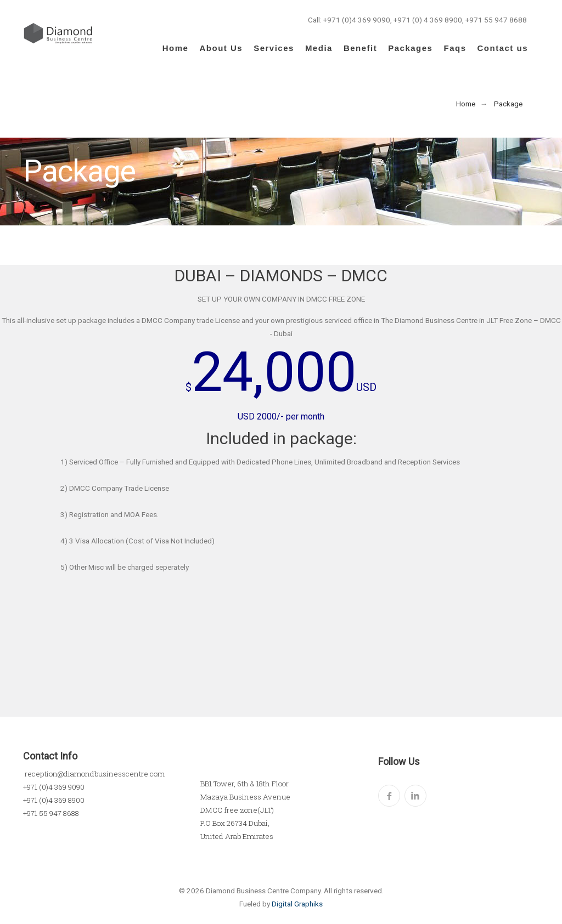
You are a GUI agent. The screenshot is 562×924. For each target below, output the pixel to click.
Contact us (502, 48)
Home (176, 48)
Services (274, 48)
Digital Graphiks (297, 904)
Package (508, 104)
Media (319, 48)
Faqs (455, 48)
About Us (221, 48)
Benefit (360, 48)
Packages (410, 48)
